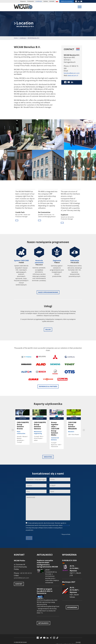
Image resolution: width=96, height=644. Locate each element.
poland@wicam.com (21, 568)
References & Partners (48, 376)
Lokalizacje (39, 1)
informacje (66, 515)
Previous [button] (12, 420)
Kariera (46, 1)
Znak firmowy (77, 636)
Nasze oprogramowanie (48, 292)
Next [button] (84, 420)
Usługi (48, 330)
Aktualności (44, 613)
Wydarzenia (72, 597)
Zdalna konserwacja (67, 1)
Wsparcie (23, 1)
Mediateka (48, 447)
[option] (25, 207)
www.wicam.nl (73, 75)
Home (16, 38)
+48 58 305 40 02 (26, 563)
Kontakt (52, 1)
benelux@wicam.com (72, 73)
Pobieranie (31, 1)
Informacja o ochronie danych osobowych (68, 634)
